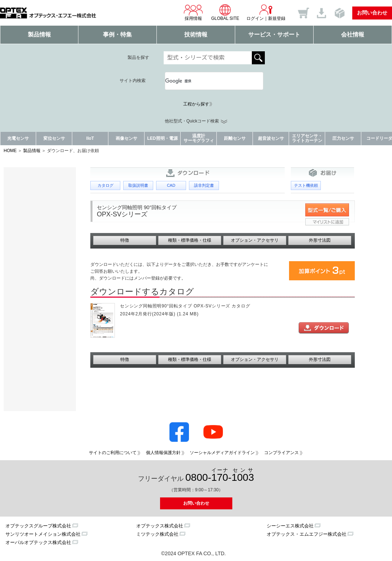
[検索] (206, 81)
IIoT (90, 138)
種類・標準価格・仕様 (190, 240)
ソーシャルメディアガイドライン (222, 453)
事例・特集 (117, 34)
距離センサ (235, 138)
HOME (10, 151)
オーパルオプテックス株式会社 (38, 542)
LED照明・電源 (163, 138)
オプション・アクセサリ (255, 240)
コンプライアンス (281, 453)
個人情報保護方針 (163, 453)
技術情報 (196, 34)
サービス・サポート (274, 34)
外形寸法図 (320, 240)
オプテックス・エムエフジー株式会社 (307, 534)
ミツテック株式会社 (157, 534)
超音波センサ (271, 138)
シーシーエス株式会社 (290, 526)
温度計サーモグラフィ (199, 138)
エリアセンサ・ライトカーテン (307, 138)
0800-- (220, 475)
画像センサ (126, 138)
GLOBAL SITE (225, 12)
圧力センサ (343, 138)
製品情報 (39, 34)
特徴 (125, 240)
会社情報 (353, 34)
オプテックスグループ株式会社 (38, 526)
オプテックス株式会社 (160, 526)
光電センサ (18, 138)
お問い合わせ (372, 13)
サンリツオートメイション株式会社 (43, 534)
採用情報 (193, 12)
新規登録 (277, 18)
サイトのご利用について (113, 453)
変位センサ (54, 138)
